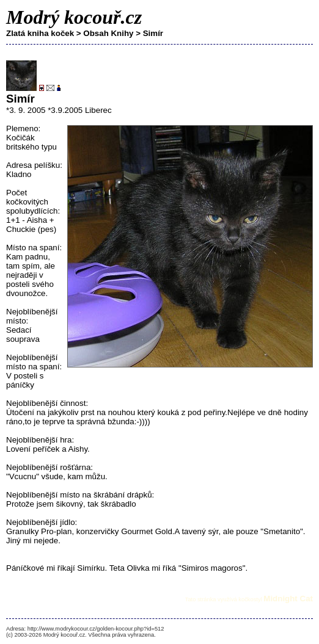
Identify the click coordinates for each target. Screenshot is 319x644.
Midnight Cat (288, 599)
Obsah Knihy (108, 33)
